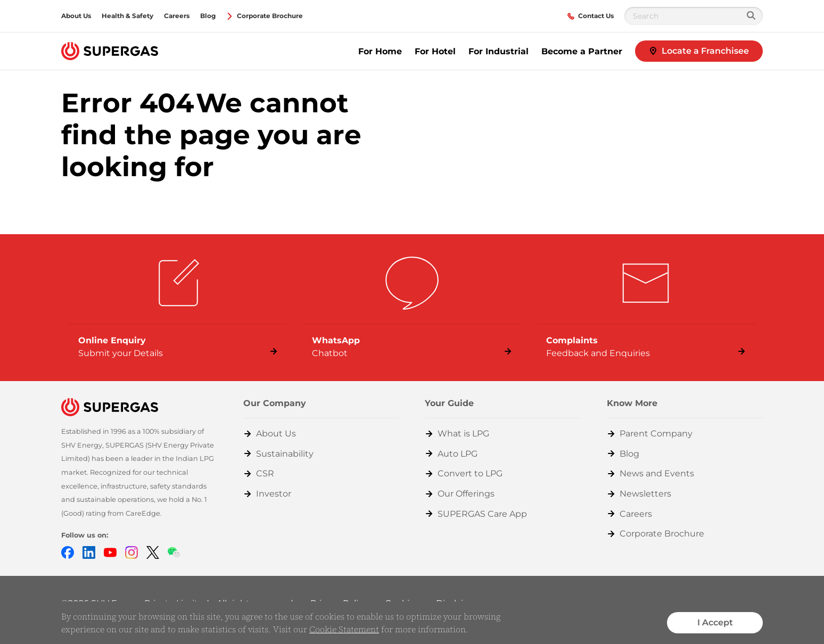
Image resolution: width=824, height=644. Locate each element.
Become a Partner (582, 51)
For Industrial (498, 51)
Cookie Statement (344, 629)
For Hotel (435, 51)
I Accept (715, 622)
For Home (380, 51)
